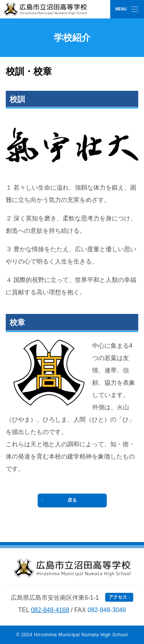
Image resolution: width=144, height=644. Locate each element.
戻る (72, 500)
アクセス (118, 597)
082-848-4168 (50, 610)
